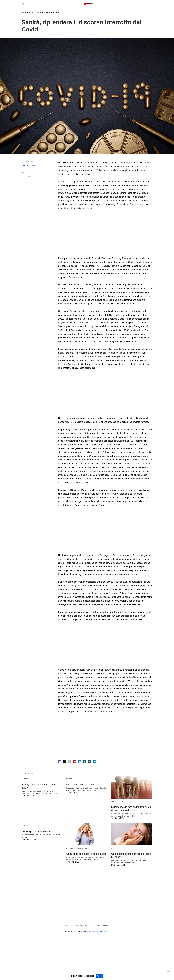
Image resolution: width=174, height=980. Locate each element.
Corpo (114, 848)
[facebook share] (60, 762)
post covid (26, 176)
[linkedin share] (80, 762)
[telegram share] (95, 762)
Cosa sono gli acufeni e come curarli (86, 854)
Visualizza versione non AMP (99, 931)
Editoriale (26, 779)
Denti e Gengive (118, 801)
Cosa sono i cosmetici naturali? (83, 785)
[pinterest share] (75, 762)
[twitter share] (65, 761)
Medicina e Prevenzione (77, 848)
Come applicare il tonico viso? (38, 831)
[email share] (70, 762)
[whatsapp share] (85, 762)
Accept (99, 976)
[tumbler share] (90, 762)
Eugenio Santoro (28, 165)
